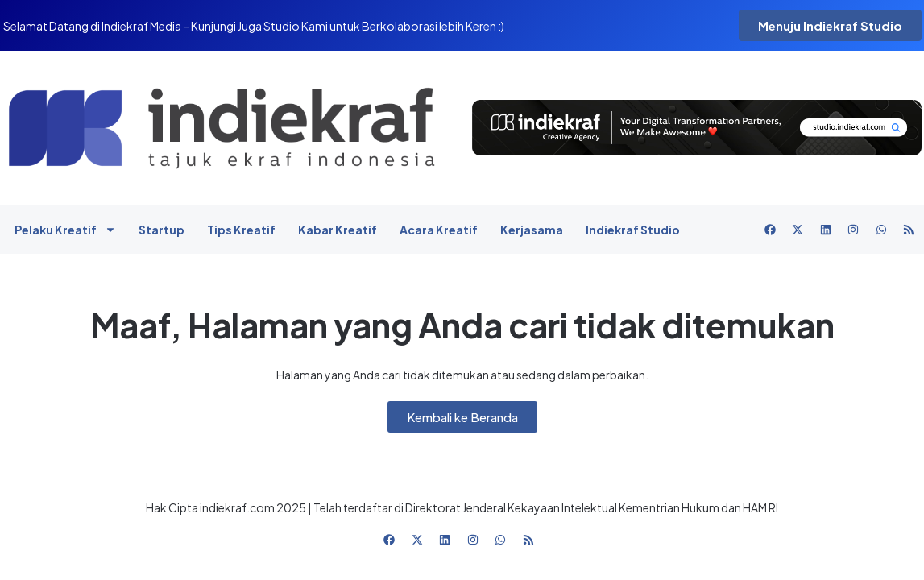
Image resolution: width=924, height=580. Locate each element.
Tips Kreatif (241, 230)
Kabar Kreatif (338, 230)
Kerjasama (532, 230)
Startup (162, 230)
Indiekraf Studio (633, 230)
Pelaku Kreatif (65, 230)
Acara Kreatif (439, 230)
